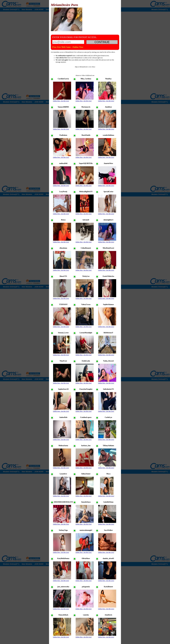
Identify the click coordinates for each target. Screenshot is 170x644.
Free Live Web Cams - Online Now (68, 47)
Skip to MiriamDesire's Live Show (85, 67)
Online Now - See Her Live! (61, 101)
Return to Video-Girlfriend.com (85, 75)
